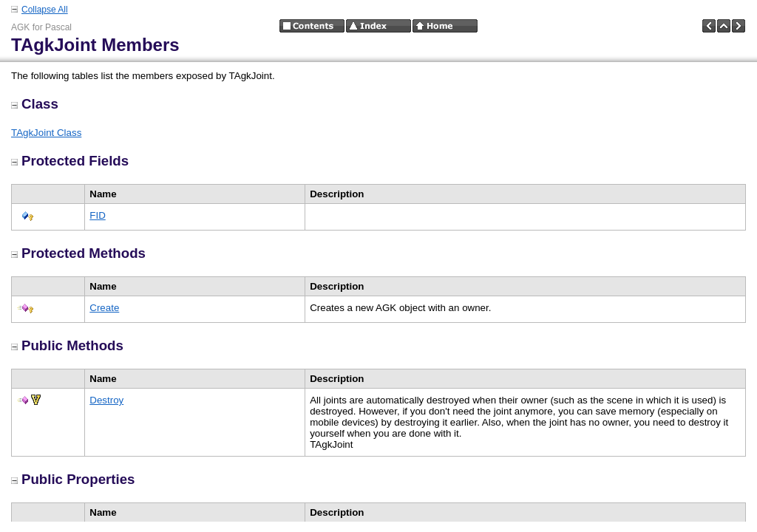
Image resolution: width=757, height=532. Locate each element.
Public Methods (67, 345)
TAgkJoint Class (46, 133)
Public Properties (73, 479)
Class (35, 104)
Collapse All (45, 10)
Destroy (106, 400)
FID (97, 215)
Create (104, 308)
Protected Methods (78, 253)
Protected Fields (70, 161)
